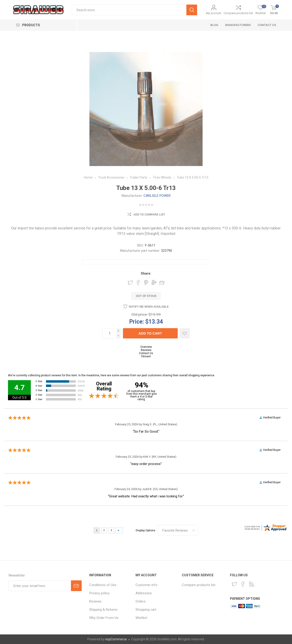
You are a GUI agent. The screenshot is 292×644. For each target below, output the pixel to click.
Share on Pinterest (146, 283)
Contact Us (146, 353)
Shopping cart (146, 610)
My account (214, 13)
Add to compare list (149, 215)
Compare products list (238, 13)
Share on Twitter (130, 283)
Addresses (144, 593)
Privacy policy (99, 593)
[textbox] (129, 10)
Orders (141, 601)
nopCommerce (116, 639)
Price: (137, 321)
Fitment (146, 356)
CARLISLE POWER (157, 196)
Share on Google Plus (154, 283)
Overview (146, 347)
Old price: (139, 314)
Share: (146, 273)
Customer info (146, 585)
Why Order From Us (104, 618)
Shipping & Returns (103, 610)
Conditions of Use (103, 585)
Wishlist (141, 618)
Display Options (146, 530)
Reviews (146, 350)
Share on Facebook (138, 283)
